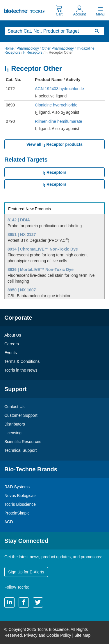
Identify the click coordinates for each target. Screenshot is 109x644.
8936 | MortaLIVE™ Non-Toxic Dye (41, 269)
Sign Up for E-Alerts (26, 572)
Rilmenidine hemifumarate (59, 121)
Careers (12, 344)
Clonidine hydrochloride (56, 105)
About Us (13, 335)
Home (9, 48)
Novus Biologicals (20, 496)
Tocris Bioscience (20, 504)
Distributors (15, 424)
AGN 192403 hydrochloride (59, 89)
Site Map (82, 635)
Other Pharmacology (58, 48)
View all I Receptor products (54, 145)
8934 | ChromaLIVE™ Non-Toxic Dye (43, 249)
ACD (9, 522)
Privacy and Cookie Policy (48, 635)
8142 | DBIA (19, 220)
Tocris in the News (21, 370)
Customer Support (21, 415)
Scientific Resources (23, 442)
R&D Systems (17, 487)
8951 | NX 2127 (22, 235)
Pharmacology (28, 48)
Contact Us (14, 407)
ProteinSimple (17, 513)
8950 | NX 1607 (22, 290)
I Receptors (33, 52)
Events (11, 353)
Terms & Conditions (22, 361)
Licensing (13, 433)
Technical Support (20, 450)
